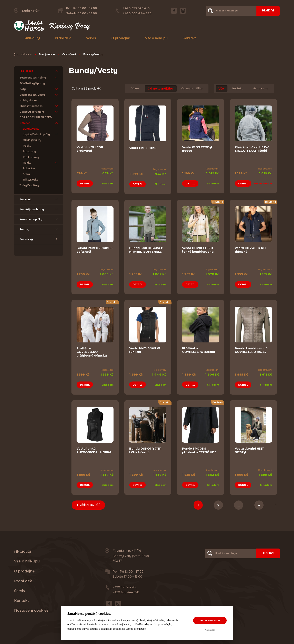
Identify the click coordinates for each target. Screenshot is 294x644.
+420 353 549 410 (136, 8)
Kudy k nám (31, 11)
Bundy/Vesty (93, 54)
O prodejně (121, 38)
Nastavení (210, 630)
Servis (91, 38)
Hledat (268, 11)
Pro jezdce (47, 54)
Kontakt (189, 38)
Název (135, 89)
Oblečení (69, 54)
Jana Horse (23, 54)
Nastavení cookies (31, 608)
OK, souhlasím (210, 620)
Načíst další (89, 503)
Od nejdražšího (192, 89)
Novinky (238, 89)
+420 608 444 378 (137, 13)
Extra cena (261, 89)
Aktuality (32, 38)
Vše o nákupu (156, 38)
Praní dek (63, 38)
